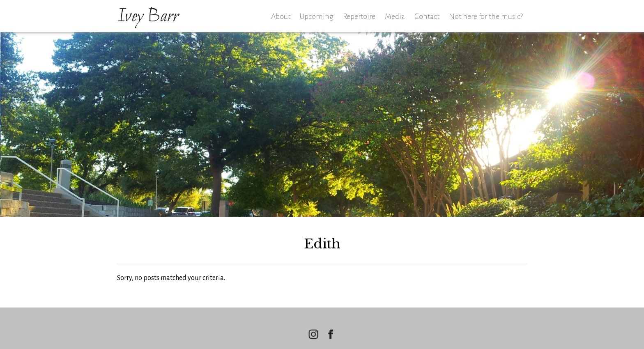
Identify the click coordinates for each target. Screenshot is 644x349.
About (281, 16)
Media (395, 16)
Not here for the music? (486, 16)
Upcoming (317, 16)
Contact (427, 16)
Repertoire (359, 16)
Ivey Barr (148, 17)
